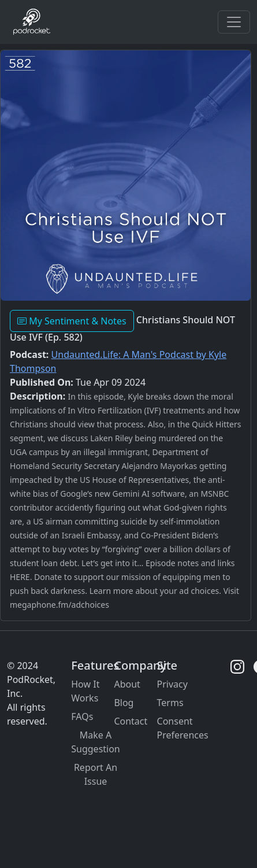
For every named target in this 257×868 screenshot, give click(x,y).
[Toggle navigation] (234, 22)
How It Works (85, 691)
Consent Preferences (183, 728)
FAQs (82, 716)
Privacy (172, 684)
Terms (170, 703)
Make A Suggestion (96, 742)
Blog (124, 703)
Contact (131, 721)
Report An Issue (96, 774)
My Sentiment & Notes (72, 321)
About (127, 684)
